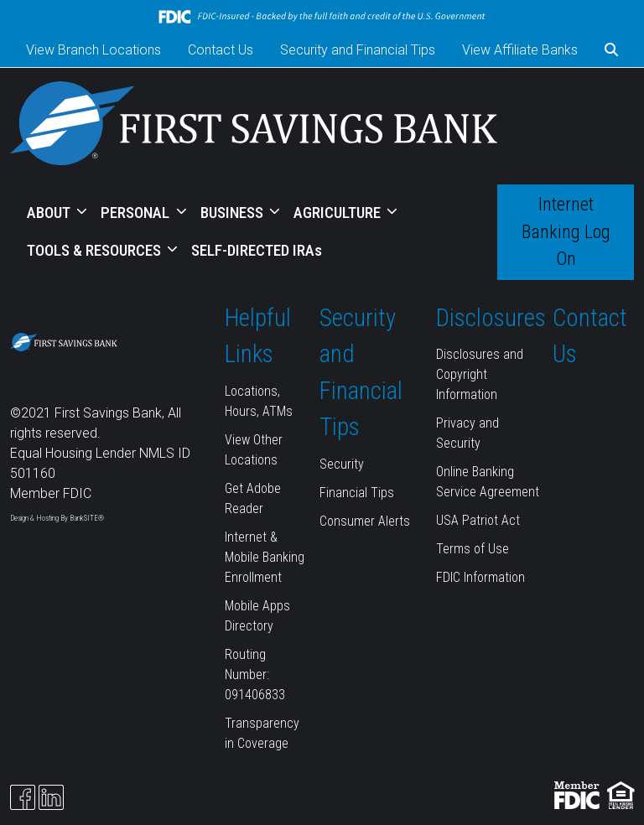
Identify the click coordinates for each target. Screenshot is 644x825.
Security (342, 464)
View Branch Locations (93, 50)
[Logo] (254, 126)
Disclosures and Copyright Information (480, 374)
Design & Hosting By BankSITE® (57, 518)
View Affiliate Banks (520, 50)
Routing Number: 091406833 (255, 675)
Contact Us (221, 50)
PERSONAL (137, 213)
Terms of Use (473, 549)
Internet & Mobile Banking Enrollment (265, 557)
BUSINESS (234, 213)
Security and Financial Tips (358, 50)
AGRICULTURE (339, 213)
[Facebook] (23, 797)
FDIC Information (480, 577)
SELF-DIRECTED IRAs (257, 250)
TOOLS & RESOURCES (96, 250)
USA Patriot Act (478, 520)
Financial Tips (357, 493)
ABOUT (50, 213)
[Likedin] (51, 797)
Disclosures (491, 318)
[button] (611, 50)
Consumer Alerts (365, 521)
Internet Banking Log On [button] (566, 231)
